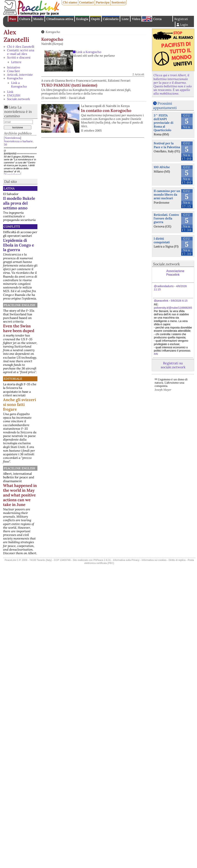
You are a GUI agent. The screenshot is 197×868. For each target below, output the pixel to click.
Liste (125, 19)
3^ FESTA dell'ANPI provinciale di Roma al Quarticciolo (163, 123)
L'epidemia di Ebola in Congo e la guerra (19, 245)
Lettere (16, 62)
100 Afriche (162, 167)
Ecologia (82, 19)
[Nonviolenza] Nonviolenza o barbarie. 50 (19, 141)
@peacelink (161, 301)
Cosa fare (14, 71)
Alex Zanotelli (16, 36)
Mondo (38, 19)
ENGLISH (14, 95)
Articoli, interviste (20, 75)
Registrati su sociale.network (173, 365)
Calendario (111, 19)
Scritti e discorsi (19, 57)
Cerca (157, 19)
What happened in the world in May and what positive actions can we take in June (20, 495)
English (147, 19)
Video (136, 19)
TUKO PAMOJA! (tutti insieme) (69, 85)
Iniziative (14, 67)
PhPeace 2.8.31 (102, 560)
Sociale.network (19, 99)
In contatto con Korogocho (106, 110)
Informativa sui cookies (154, 560)
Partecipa (103, 2)
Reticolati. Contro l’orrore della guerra (166, 218)
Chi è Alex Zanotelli (21, 47)
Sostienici (119, 2)
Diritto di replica (177, 560)
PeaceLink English (19, 305)
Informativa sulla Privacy (126, 560)
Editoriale (13, 379)
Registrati (181, 19)
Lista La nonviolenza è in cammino (18, 112)
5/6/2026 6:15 (179, 301)
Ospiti (95, 19)
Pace (13, 19)
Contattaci (86, 2)
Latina (9, 188)
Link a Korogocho (19, 85)
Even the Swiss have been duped (19, 328)
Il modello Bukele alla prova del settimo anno (19, 203)
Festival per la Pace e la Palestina (167, 145)
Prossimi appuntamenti (165, 106)
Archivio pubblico (18, 133)
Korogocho (15, 78)
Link (10, 92)
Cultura (25, 19)
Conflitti (12, 226)
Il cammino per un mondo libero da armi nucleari (167, 194)
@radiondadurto (164, 286)
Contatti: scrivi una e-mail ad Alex (21, 52)
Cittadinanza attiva (60, 19)
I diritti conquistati (162, 240)
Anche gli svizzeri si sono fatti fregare (19, 404)
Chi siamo (70, 2)
